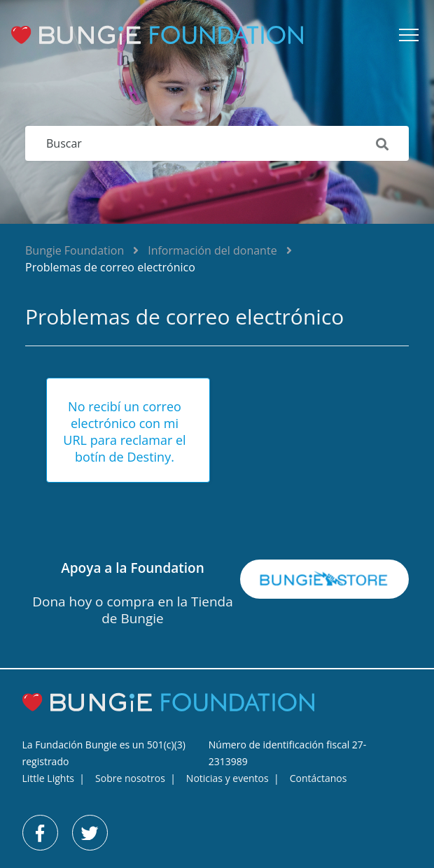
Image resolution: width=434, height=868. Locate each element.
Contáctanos (318, 778)
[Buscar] (217, 143)
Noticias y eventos (227, 778)
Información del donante (212, 250)
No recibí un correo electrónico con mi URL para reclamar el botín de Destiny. (124, 432)
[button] (409, 35)
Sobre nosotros (130, 778)
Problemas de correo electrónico (110, 267)
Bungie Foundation (75, 250)
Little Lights (49, 778)
